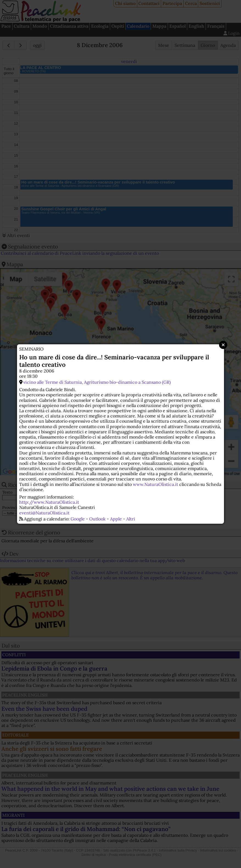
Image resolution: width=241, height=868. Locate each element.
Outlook (97, 519)
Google (78, 519)
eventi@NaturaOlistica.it (44, 513)
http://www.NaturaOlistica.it (49, 502)
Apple (116, 519)
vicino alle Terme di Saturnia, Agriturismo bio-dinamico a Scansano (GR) (97, 382)
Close (223, 345)
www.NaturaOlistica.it (155, 484)
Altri (131, 519)
